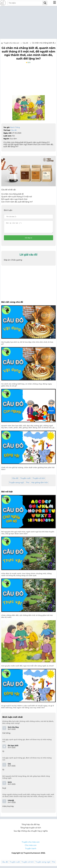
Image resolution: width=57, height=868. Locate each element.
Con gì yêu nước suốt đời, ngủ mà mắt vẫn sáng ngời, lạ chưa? (28, 668)
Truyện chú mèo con (11, 43)
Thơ (28, 484)
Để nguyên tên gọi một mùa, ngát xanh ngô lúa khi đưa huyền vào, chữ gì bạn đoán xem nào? (28, 535)
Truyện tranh (31, 850)
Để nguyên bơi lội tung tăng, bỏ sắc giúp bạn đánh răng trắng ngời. (26, 779)
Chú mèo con (31, 847)
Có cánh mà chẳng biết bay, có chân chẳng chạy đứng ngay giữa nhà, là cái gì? (27, 387)
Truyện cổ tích (39, 480)
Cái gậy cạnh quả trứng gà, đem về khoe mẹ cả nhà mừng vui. (27, 742)
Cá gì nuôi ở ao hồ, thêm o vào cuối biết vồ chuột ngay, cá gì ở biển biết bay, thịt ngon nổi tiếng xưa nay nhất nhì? (28, 709)
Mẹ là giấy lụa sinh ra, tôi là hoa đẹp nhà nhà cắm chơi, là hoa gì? (27, 345)
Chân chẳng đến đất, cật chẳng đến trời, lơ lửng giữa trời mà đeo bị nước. (27, 618)
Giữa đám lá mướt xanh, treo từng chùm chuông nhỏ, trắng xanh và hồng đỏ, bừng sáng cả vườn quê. (26, 576)
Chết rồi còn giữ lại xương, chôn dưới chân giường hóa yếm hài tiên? (28, 470)
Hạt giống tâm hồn (40, 484)
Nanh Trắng (15, 127)
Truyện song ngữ (16, 484)
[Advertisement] (28, 21)
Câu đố (14, 130)
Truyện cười (25, 480)
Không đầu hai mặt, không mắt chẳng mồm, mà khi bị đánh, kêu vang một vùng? (28, 724)
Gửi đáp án (28, 240)
